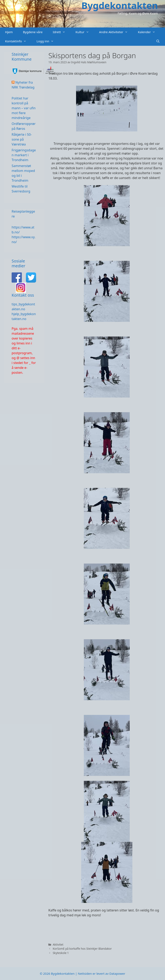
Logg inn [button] (48, 41)
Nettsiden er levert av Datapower (101, 973)
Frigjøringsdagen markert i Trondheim (24, 155)
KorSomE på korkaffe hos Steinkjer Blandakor (82, 949)
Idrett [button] (62, 32)
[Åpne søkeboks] (158, 41)
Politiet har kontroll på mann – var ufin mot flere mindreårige (24, 108)
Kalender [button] (149, 32)
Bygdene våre (33, 32)
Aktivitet (58, 944)
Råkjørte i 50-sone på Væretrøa (22, 139)
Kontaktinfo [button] (18, 41)
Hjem (9, 32)
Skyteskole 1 (61, 953)
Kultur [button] (85, 32)
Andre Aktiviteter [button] (116, 32)
